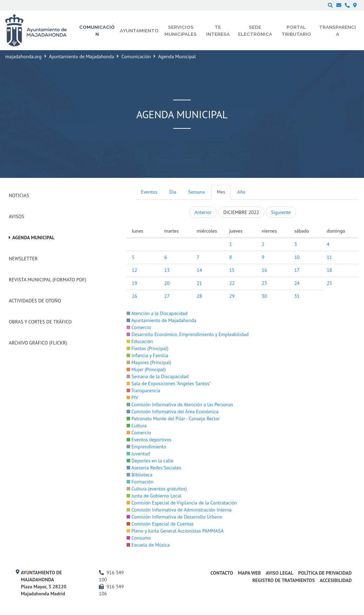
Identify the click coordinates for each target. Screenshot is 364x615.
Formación (140, 482)
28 (199, 296)
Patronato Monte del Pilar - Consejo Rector (173, 419)
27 (167, 296)
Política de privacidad (325, 573)
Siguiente (281, 212)
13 (167, 270)
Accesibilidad (336, 580)
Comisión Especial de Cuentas (160, 524)
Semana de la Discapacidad (158, 376)
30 (264, 296)
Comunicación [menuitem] (97, 31)
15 (232, 270)
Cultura (137, 426)
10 (297, 257)
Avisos (16, 216)
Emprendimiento (146, 447)
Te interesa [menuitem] (218, 31)
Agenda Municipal (33, 238)
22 (232, 283)
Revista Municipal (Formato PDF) (48, 280)
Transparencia (143, 390)
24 (297, 283)
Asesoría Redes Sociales (154, 468)
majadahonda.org (23, 56)
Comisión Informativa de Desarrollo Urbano (174, 517)
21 (199, 283)
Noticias (19, 195)
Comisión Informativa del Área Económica (173, 412)
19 (134, 283)
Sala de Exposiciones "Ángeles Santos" (169, 383)
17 (297, 270)
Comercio (139, 327)
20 (167, 283)
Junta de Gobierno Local (154, 496)
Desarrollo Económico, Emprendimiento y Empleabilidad (188, 334)
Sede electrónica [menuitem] (255, 31)
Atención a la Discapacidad (157, 313)
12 (134, 270)
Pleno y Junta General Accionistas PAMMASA (175, 531)
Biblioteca (139, 475)
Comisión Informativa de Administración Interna (179, 510)
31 (297, 296)
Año (241, 192)
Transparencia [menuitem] (338, 31)
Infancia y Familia (147, 355)
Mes (221, 192)
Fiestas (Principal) (147, 348)
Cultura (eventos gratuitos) (157, 489)
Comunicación (136, 56)
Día (173, 192)
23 (264, 283)
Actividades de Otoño (35, 301)
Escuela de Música (148, 545)
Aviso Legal (280, 573)
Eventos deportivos (149, 440)
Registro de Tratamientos (283, 580)
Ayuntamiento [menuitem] (139, 31)
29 (232, 296)
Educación (140, 341)
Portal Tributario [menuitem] (296, 31)
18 (329, 270)
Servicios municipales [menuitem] (181, 31)
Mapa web (250, 573)
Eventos (149, 192)
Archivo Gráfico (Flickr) (38, 343)
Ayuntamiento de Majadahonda (82, 56)
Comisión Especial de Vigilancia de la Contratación (182, 503)
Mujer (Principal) (146, 369)
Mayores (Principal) (149, 362)
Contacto (222, 573)
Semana (197, 192)
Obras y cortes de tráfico (40, 322)
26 (134, 296)
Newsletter (23, 259)
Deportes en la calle (150, 461)
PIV (133, 397)
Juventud (138, 454)
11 (329, 257)
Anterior (203, 212)
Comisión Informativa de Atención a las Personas (180, 405)
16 (264, 270)
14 (199, 270)
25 (329, 283)
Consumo (139, 538)
